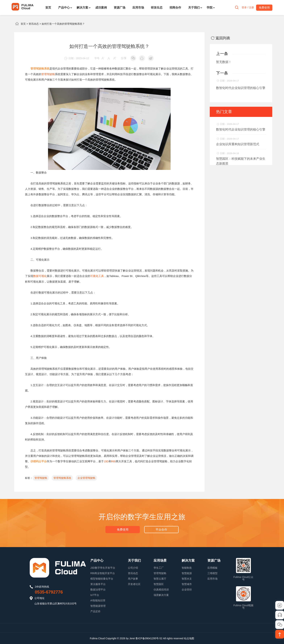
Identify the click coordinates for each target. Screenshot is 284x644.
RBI (114, 461)
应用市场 (138, 8)
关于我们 (194, 8)
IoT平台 (95, 595)
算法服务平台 (98, 584)
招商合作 (175, 8)
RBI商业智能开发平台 (103, 573)
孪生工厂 (159, 567)
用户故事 (133, 578)
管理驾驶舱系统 (62, 478)
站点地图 (189, 638)
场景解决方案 (161, 595)
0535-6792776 (49, 592)
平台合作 (161, 529)
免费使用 (123, 529)
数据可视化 (40, 276)
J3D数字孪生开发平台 (103, 567)
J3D (106, 461)
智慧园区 (159, 584)
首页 (48, 8)
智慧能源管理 (98, 606)
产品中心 (64, 8)
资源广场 (120, 8)
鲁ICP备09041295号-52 (149, 638)
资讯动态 (34, 24)
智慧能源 (187, 573)
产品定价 (95, 611)
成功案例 (101, 8)
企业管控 (187, 589)
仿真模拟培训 (161, 589)
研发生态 (157, 8)
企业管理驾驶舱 (86, 478)
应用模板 (212, 567)
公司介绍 (133, 567)
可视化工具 (97, 276)
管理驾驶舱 (48, 74)
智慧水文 (187, 578)
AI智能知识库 (98, 600)
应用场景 (160, 560)
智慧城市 (187, 584)
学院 (210, 8)
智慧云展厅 (160, 578)
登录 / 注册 (247, 8)
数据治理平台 (98, 589)
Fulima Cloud (97, 638)
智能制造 (187, 567)
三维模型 (212, 573)
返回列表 (220, 38)
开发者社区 (134, 584)
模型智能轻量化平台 (102, 578)
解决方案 (82, 8)
